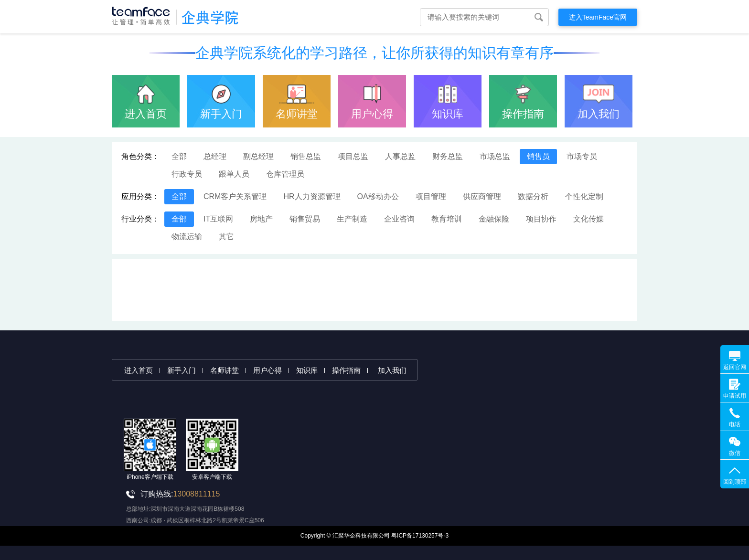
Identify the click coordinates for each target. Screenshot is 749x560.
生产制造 (352, 219)
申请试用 (735, 396)
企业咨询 (399, 219)
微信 (735, 453)
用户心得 (372, 114)
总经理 (215, 156)
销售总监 (306, 156)
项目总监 (353, 156)
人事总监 (400, 156)
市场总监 (495, 156)
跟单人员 (234, 174)
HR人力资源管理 (312, 196)
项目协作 (541, 219)
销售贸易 (305, 219)
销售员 (538, 156)
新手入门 (221, 114)
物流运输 (187, 237)
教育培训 (447, 219)
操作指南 (523, 114)
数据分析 (533, 196)
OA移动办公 (378, 196)
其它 (226, 237)
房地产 (261, 219)
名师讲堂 (297, 114)
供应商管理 (482, 196)
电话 (735, 424)
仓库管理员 (285, 174)
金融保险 (494, 219)
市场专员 (582, 156)
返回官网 (735, 367)
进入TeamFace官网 (598, 17)
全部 (179, 156)
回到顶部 (735, 482)
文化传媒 (588, 219)
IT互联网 (218, 219)
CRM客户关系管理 (235, 196)
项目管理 (431, 196)
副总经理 (258, 156)
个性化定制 (584, 196)
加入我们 (599, 114)
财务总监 (448, 156)
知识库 (448, 114)
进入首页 (146, 114)
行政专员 (187, 174)
